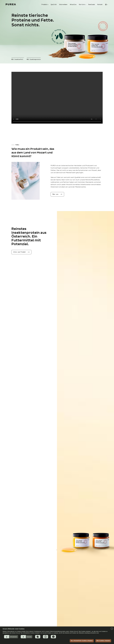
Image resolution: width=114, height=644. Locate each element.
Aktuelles (73, 4)
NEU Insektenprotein (34, 59)
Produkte (45, 4)
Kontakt (100, 4)
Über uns (55, 194)
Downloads (92, 4)
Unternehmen (63, 4)
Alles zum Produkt (20, 252)
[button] (11, 637)
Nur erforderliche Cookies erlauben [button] (82, 641)
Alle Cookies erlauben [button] (103, 641)
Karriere (82, 4)
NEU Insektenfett (17, 59)
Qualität (54, 4)
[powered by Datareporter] (112, 630)
